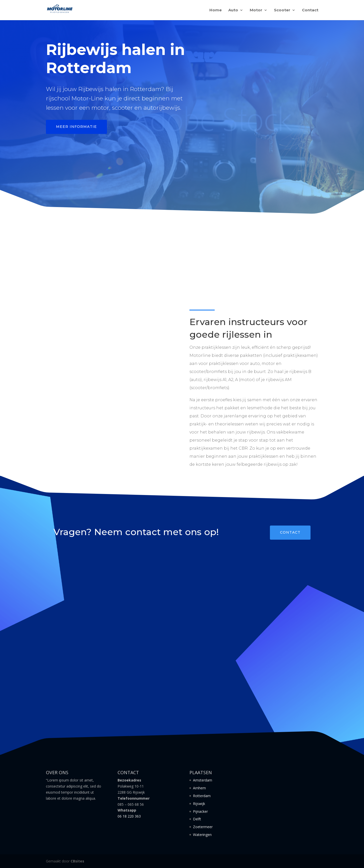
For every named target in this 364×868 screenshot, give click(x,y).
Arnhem (199, 788)
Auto (233, 10)
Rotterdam (202, 796)
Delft (197, 819)
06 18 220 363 (129, 816)
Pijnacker (200, 811)
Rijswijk (199, 804)
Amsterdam (203, 780)
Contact (310, 10)
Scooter (282, 10)
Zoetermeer (203, 827)
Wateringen (202, 835)
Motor (256, 10)
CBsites (77, 861)
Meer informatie (76, 127)
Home (216, 10)
